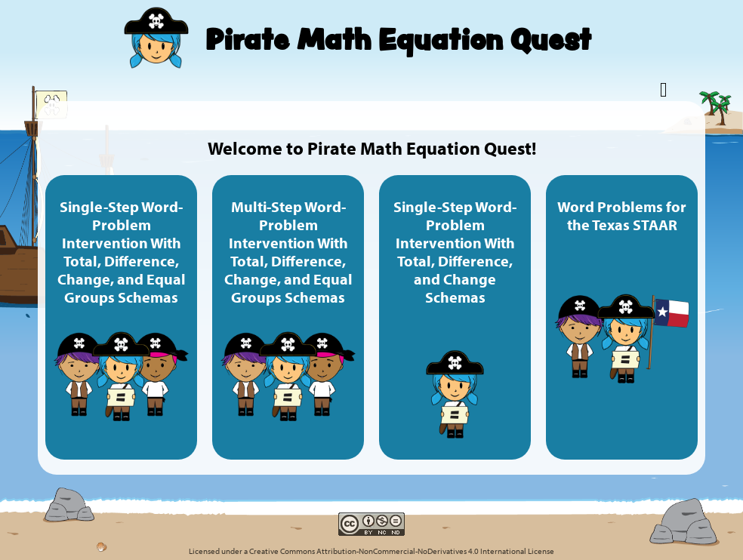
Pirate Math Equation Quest (398, 39)
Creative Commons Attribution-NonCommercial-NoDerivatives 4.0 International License (402, 551)
